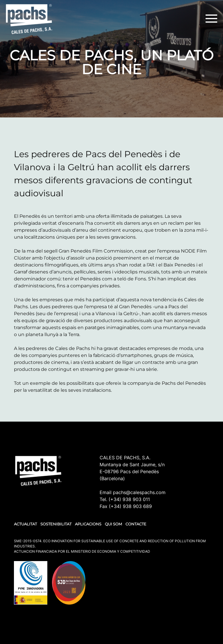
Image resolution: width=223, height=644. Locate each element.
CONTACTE (136, 524)
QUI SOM (113, 524)
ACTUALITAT (25, 524)
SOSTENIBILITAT (56, 524)
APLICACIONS (88, 524)
